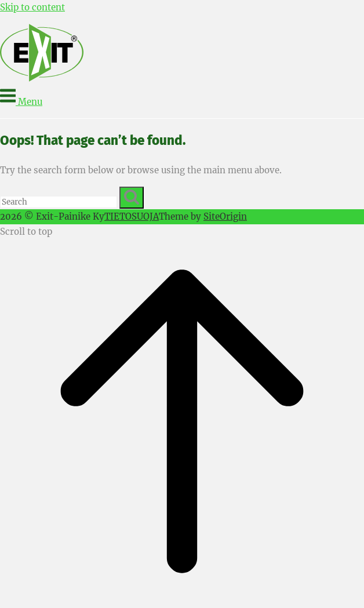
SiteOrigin (225, 216)
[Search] (132, 198)
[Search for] (59, 202)
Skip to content (32, 7)
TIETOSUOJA (132, 216)
